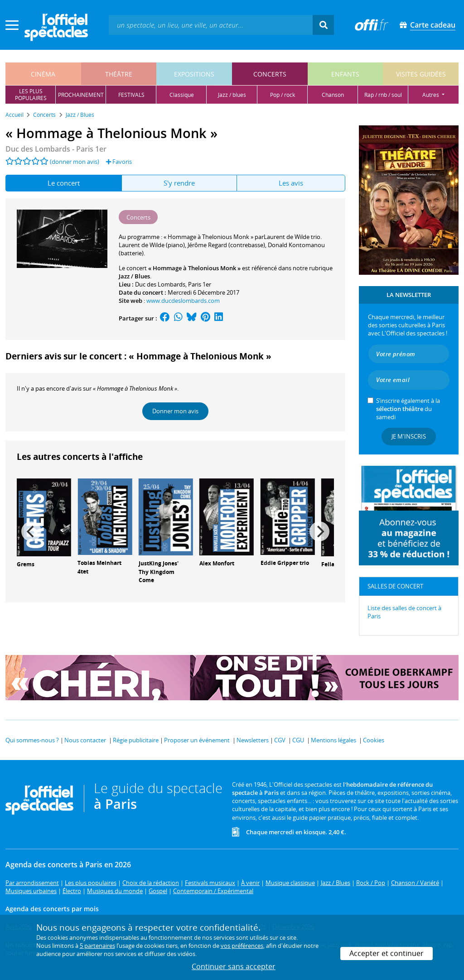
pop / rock (283, 95)
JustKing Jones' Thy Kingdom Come (159, 572)
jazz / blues (232, 95)
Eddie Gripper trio (285, 563)
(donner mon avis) (75, 162)
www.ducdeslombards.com (183, 301)
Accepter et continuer (387, 953)
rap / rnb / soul (383, 95)
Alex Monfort (217, 563)
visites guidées (421, 74)
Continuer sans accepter (234, 966)
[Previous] (31, 531)
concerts (270, 74)
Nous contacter (85, 740)
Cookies (374, 740)
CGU (298, 740)
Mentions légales (333, 740)
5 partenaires (97, 946)
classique (182, 95)
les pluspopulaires (31, 95)
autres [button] (431, 95)
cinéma (43, 74)
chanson (333, 95)
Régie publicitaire (136, 740)
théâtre (119, 74)
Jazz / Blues (134, 276)
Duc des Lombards (160, 284)
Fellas (329, 564)
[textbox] (211, 25)
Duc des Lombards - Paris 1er (56, 149)
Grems (26, 564)
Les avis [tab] (291, 183)
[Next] (319, 531)
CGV (280, 740)
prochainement (81, 95)
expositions (194, 74)
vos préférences (242, 946)
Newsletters (253, 740)
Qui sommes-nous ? (32, 740)
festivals (131, 95)
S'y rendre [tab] (179, 183)
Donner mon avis (175, 411)
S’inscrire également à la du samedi (408, 409)
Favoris (119, 162)
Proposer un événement (197, 740)
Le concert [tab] (64, 183)
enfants (345, 74)
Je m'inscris (409, 436)
